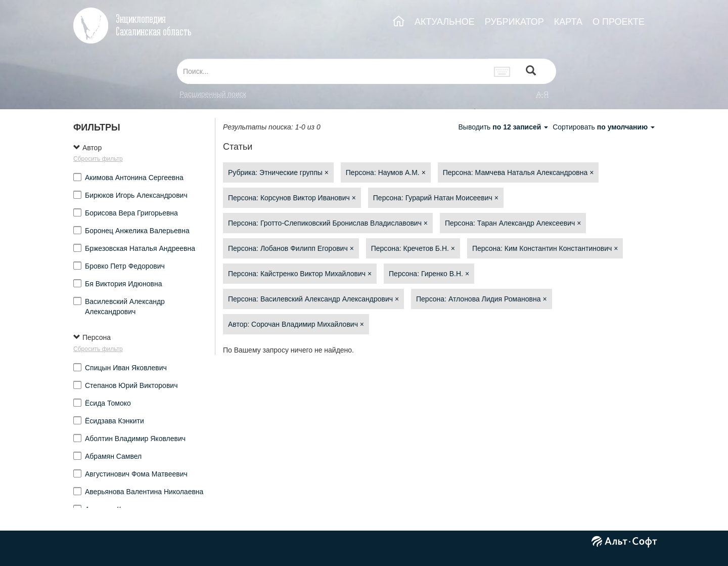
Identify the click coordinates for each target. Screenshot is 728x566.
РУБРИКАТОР (514, 22)
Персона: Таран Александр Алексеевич (513, 223)
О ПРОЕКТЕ (619, 22)
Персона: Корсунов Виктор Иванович (292, 198)
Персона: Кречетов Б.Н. (413, 248)
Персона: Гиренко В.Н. (429, 274)
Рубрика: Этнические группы (278, 172)
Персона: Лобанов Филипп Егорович (291, 248)
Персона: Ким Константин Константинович (545, 248)
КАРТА (568, 22)
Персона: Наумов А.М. (386, 172)
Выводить (504, 127)
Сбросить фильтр (98, 159)
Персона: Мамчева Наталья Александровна (518, 172)
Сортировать (604, 127)
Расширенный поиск (213, 94)
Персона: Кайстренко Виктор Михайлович (300, 274)
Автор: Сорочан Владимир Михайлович (296, 324)
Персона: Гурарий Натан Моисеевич (436, 198)
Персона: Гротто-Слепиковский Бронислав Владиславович (328, 223)
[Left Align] (531, 72)
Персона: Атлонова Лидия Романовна (482, 299)
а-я (542, 94)
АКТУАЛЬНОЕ (445, 22)
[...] (333, 71)
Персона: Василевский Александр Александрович (313, 299)
